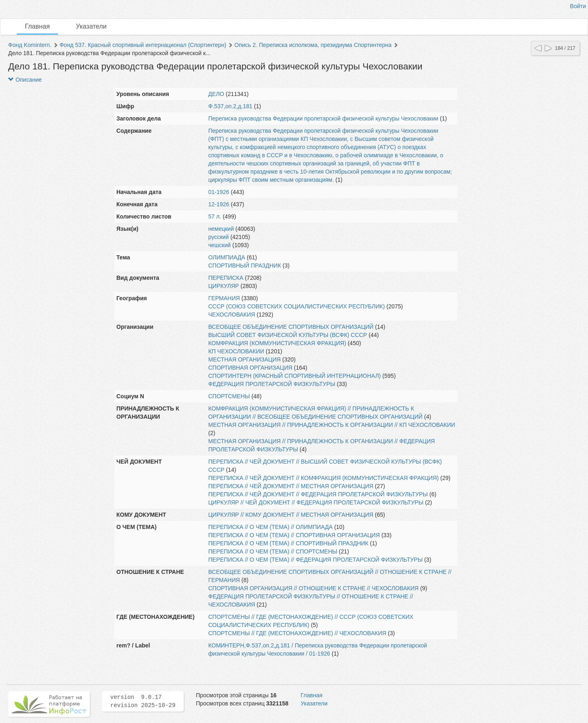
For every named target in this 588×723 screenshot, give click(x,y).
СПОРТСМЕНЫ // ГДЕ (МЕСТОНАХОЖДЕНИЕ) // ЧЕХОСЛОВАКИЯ (297, 633)
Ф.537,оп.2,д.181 (230, 106)
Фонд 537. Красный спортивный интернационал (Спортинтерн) (143, 45)
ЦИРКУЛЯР (224, 286)
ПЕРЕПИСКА (226, 278)
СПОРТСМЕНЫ (229, 396)
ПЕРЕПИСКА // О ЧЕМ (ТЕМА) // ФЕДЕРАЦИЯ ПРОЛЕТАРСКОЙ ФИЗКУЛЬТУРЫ (315, 560)
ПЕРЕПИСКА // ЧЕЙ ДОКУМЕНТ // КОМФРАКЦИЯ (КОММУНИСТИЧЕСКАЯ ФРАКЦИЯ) (323, 478)
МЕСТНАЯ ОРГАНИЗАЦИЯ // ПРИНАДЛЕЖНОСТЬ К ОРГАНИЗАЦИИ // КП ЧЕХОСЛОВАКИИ (332, 425)
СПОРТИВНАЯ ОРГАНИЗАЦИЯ (250, 368)
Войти (578, 6)
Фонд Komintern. (30, 45)
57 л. (215, 216)
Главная (37, 26)
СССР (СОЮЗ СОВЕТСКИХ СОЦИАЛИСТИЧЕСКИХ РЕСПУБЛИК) (296, 306)
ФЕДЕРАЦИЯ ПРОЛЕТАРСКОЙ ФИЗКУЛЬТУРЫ (272, 384)
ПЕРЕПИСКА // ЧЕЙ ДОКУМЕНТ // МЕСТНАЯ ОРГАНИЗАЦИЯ (291, 486)
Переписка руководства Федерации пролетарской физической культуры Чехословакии (323, 118)
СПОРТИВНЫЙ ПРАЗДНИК (245, 266)
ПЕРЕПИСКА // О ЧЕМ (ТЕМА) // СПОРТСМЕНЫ (273, 551)
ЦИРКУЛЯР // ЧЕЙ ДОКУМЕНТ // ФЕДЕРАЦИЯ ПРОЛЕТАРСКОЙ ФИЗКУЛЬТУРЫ (316, 502)
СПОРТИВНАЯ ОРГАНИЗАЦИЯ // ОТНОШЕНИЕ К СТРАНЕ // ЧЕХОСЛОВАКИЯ (313, 588)
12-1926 (219, 204)
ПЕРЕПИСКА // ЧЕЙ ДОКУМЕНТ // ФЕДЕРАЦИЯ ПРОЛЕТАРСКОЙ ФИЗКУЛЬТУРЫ (318, 494)
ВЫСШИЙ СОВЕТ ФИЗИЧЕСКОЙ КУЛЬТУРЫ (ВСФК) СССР (288, 335)
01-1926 (219, 192)
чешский (219, 245)
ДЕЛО (216, 94)
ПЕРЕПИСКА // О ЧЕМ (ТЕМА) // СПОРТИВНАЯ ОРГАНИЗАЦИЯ (294, 535)
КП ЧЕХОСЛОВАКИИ (236, 351)
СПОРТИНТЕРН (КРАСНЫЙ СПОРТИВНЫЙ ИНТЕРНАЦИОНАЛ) (294, 376)
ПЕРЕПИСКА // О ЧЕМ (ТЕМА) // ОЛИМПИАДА (271, 527)
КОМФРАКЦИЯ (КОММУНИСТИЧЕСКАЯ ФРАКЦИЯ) (277, 343)
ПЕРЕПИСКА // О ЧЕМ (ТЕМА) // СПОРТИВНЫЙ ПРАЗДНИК (288, 543)
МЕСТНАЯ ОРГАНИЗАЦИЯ (244, 359)
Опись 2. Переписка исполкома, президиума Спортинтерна (313, 45)
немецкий (221, 229)
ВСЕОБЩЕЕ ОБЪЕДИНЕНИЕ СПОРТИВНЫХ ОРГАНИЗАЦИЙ (291, 327)
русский (218, 237)
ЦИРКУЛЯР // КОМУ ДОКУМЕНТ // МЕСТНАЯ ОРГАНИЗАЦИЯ (291, 515)
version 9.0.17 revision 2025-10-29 (143, 701)
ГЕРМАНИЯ (224, 298)
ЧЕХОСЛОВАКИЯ (232, 315)
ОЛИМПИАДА (227, 257)
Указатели (91, 26)
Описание (25, 80)
